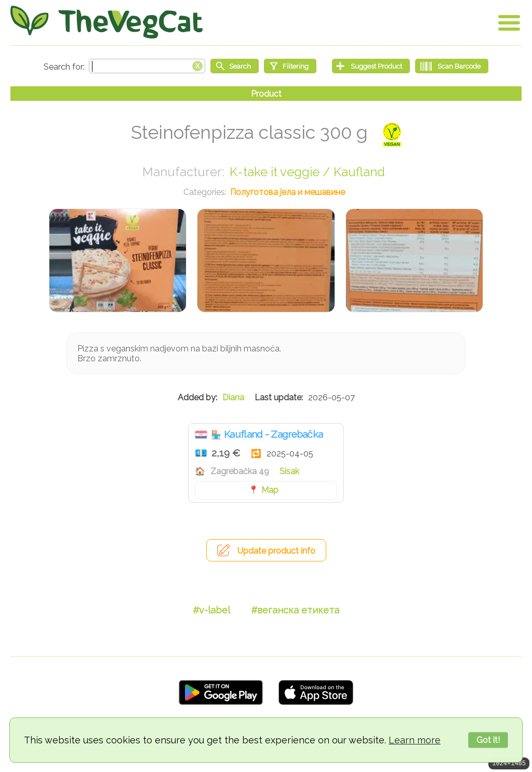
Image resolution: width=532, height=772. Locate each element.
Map (270, 490)
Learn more (415, 740)
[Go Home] (107, 22)
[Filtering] (290, 66)
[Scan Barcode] (452, 66)
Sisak (289, 471)
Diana (233, 397)
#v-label (211, 610)
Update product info (276, 551)
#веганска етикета (295, 610)
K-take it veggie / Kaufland (307, 172)
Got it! (488, 740)
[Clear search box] (197, 65)
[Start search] (235, 66)
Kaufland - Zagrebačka (273, 434)
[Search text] (147, 66)
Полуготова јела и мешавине (288, 192)
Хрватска (201, 435)
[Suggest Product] (371, 66)
